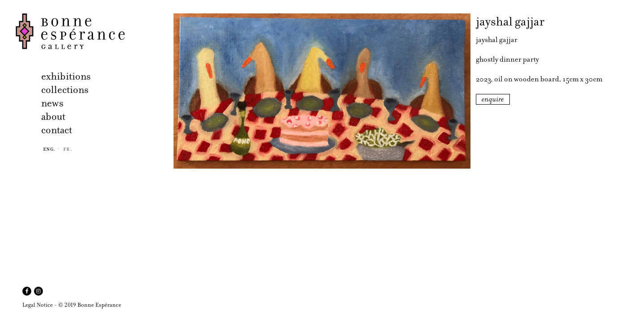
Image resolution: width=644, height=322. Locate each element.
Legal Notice (38, 305)
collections (65, 90)
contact (57, 130)
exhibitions (66, 76)
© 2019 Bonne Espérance (90, 305)
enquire (493, 99)
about (53, 117)
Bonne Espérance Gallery (92, 31)
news (52, 103)
